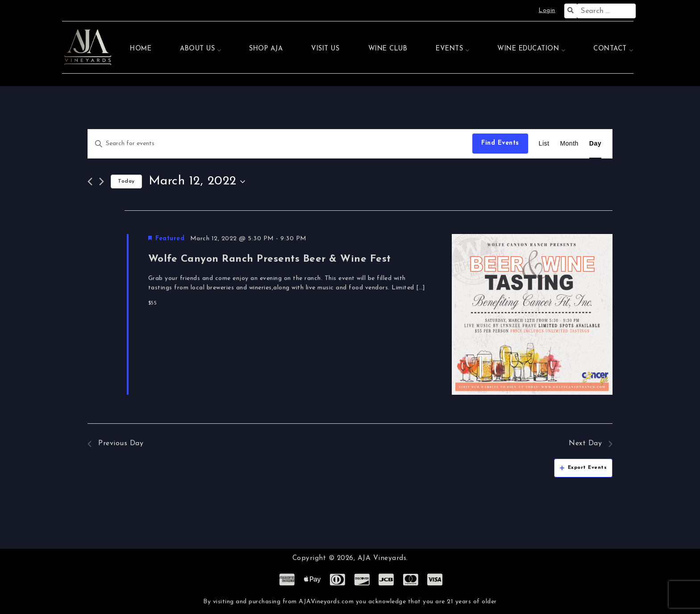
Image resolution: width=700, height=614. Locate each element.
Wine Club (388, 49)
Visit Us (325, 49)
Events (449, 49)
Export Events (583, 468)
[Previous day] (90, 182)
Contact (610, 49)
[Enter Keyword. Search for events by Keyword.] (280, 144)
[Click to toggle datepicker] (197, 182)
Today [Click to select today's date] (126, 181)
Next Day (591, 443)
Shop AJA (266, 49)
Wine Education (528, 49)
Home (141, 49)
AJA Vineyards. (383, 558)
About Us (197, 49)
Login (547, 10)
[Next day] (102, 182)
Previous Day (115, 443)
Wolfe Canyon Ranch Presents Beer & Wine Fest (270, 259)
